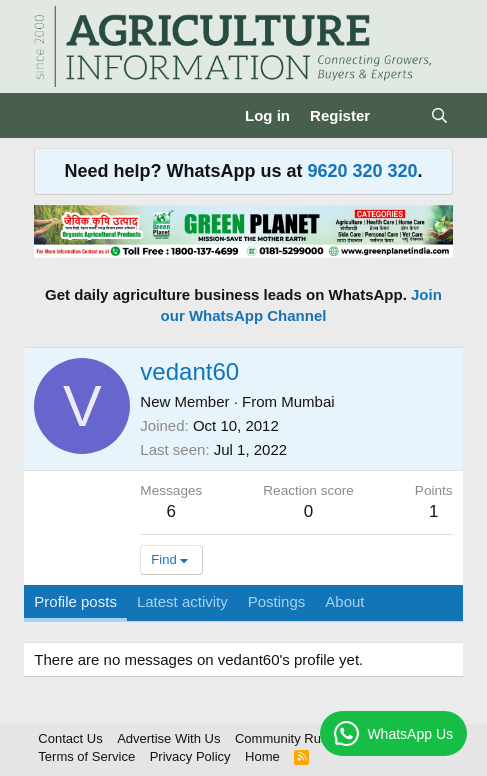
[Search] (438, 115)
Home (262, 756)
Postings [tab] (277, 601)
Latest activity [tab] (182, 601)
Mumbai (307, 401)
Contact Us (70, 738)
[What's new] (399, 115)
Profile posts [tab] (75, 601)
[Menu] (51, 116)
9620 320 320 (362, 171)
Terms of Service (86, 756)
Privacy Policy (190, 756)
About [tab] (344, 601)
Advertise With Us (168, 738)
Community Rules (286, 738)
